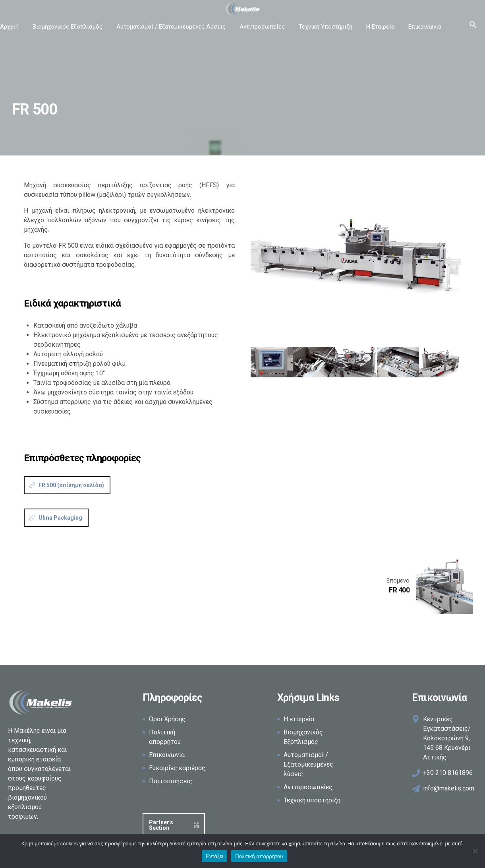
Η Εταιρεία (380, 27)
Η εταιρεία (299, 719)
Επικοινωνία (425, 27)
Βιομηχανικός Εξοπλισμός (68, 27)
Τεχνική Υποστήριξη (326, 27)
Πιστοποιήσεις (171, 781)
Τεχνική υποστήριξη (312, 800)
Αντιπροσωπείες (262, 27)
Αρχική (9, 27)
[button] (473, 27)
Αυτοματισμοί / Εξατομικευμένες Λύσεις (171, 27)
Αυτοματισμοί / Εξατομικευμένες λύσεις (308, 764)
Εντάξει (214, 856)
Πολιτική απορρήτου (259, 856)
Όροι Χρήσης (167, 719)
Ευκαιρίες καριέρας (177, 768)
